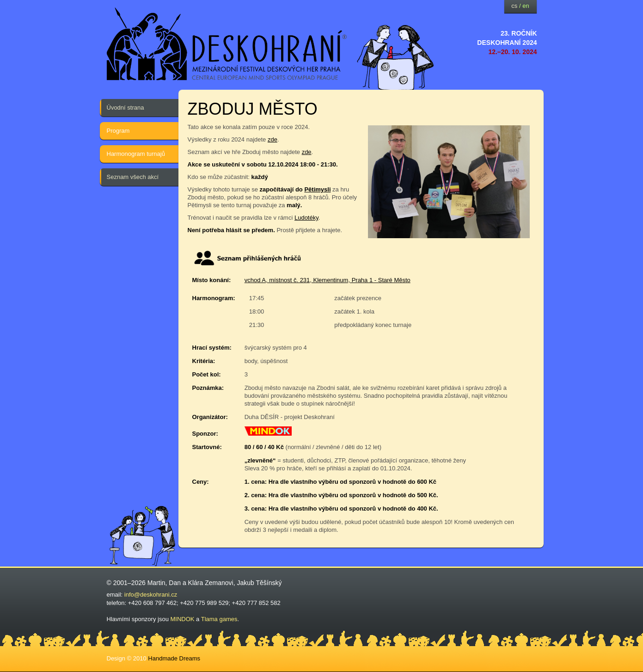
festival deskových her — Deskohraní (227, 44)
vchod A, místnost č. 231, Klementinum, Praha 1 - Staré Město (328, 280)
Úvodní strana (126, 108)
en (526, 6)
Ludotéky (306, 218)
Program (118, 131)
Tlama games (219, 619)
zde (273, 139)
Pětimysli (317, 189)
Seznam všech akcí (133, 177)
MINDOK (183, 619)
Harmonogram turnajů (136, 154)
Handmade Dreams (174, 658)
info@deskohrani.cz (151, 595)
